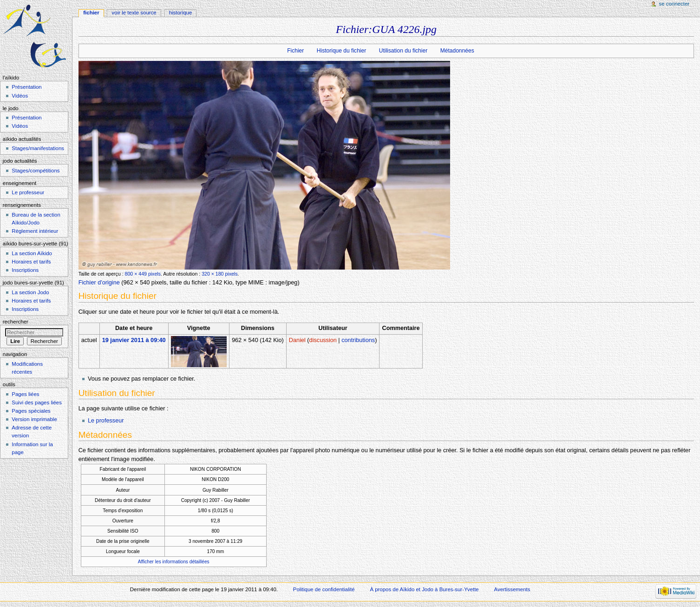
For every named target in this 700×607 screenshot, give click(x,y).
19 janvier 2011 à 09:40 (134, 340)
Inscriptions (25, 270)
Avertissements (512, 589)
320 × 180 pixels (219, 274)
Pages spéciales (31, 411)
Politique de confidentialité (324, 589)
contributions (358, 340)
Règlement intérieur (35, 231)
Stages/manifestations (38, 148)
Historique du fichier (341, 51)
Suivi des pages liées (37, 402)
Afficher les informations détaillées (174, 562)
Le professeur (106, 421)
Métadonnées (457, 51)
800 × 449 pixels (143, 274)
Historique (181, 13)
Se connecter (674, 4)
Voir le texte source (134, 13)
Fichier (295, 51)
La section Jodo (30, 292)
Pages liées (25, 394)
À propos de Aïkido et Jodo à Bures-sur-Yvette (424, 589)
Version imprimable (34, 419)
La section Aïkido (32, 253)
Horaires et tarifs (31, 262)
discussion (323, 340)
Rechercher (16, 322)
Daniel (297, 340)
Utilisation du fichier (403, 51)
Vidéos (20, 96)
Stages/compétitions (36, 171)
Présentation (26, 87)
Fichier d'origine (99, 283)
